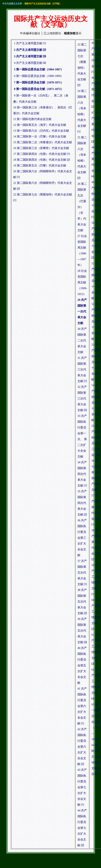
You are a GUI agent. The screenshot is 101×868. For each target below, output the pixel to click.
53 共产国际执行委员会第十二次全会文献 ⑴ (96, 362)
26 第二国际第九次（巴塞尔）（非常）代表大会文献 (82, 207)
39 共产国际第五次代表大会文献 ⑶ (82, 631)
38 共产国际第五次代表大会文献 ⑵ (82, 602)
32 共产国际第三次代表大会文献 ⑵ (82, 398)
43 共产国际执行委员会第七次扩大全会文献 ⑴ (82, 787)
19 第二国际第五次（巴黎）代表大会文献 (40, 165)
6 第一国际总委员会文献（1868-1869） (39, 76)
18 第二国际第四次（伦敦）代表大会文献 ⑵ (42, 160)
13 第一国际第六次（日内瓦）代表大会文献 (41, 131)
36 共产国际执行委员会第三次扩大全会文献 (82, 538)
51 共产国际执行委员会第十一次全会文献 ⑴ (96, 281)
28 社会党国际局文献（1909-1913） (82, 282)
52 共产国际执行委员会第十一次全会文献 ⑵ (96, 321)
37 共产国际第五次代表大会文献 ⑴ (82, 573)
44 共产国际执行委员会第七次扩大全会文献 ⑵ (82, 828)
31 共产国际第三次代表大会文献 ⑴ (82, 369)
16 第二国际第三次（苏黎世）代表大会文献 (41, 148)
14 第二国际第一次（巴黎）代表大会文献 (40, 136)
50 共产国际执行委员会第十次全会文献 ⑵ (96, 240)
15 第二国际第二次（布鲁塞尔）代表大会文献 (43, 142)
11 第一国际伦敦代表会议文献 (32, 119)
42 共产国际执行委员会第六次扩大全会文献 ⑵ (82, 747)
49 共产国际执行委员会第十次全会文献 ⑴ (96, 200)
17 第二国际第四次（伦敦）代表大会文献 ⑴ (42, 154)
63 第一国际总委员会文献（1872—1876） (96, 722)
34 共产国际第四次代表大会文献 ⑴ (82, 474)
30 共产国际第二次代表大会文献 (82, 340)
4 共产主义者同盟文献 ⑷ (30, 63)
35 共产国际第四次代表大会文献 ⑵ (82, 503)
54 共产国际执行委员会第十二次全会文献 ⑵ (96, 403)
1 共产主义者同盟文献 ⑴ (30, 43)
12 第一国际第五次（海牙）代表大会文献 (40, 125)
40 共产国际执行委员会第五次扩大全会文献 (82, 665)
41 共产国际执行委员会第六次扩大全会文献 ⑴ (82, 706)
